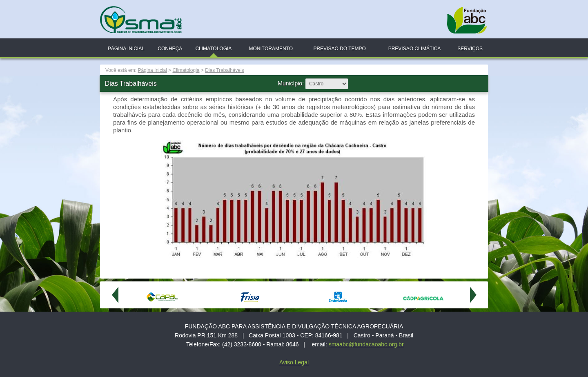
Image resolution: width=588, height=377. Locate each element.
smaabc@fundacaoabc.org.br (366, 344)
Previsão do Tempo (339, 49)
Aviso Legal (294, 362)
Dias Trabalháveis (224, 70)
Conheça (170, 49)
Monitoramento (271, 49)
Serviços (470, 49)
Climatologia (213, 49)
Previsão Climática (415, 49)
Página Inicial (126, 49)
